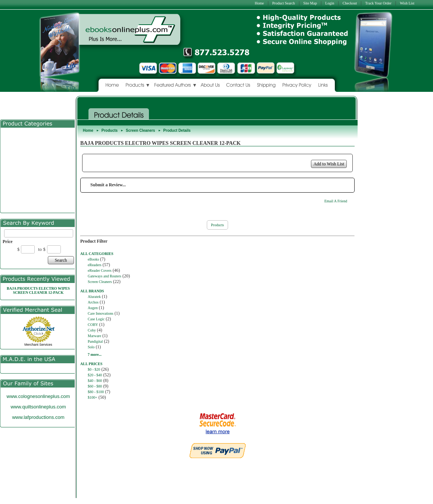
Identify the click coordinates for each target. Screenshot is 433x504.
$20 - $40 (95, 375)
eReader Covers (100, 270)
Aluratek (94, 297)
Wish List (407, 3)
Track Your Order (378, 3)
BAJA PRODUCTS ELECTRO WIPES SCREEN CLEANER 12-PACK (38, 290)
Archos (93, 302)
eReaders (95, 265)
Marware (94, 336)
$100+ (93, 397)
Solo (91, 347)
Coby (92, 330)
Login (330, 3)
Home (259, 3)
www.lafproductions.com (38, 417)
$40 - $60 (95, 381)
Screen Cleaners (140, 130)
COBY (93, 325)
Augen (93, 308)
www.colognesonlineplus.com (38, 396)
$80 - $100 (96, 392)
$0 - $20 (94, 369)
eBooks (93, 259)
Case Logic (96, 319)
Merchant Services (38, 345)
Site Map (310, 3)
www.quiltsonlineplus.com (38, 407)
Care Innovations (101, 313)
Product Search (284, 3)
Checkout (350, 3)
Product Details (177, 130)
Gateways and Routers (105, 276)
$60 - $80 (95, 386)
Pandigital (95, 341)
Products (110, 130)
